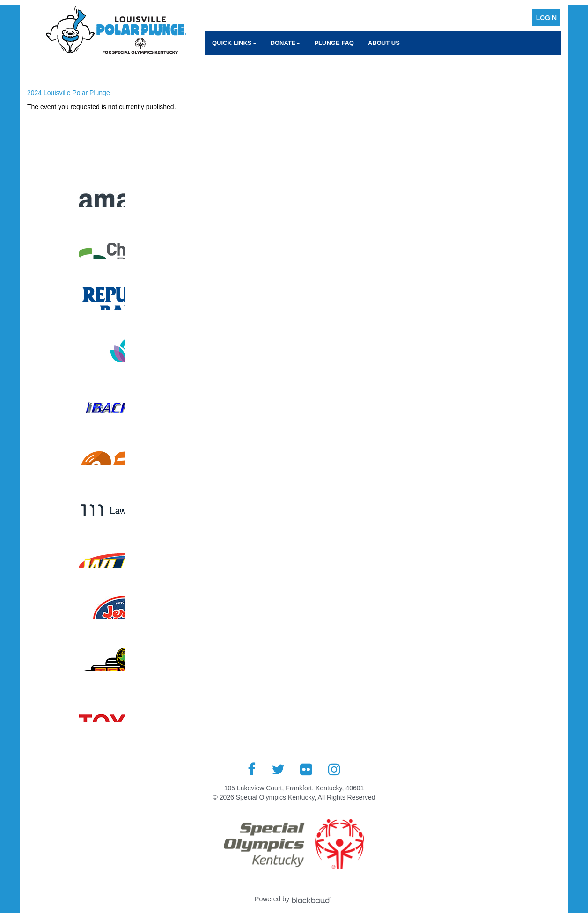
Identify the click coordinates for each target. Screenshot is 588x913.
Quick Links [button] (234, 43)
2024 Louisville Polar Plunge (69, 93)
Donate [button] (286, 43)
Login (546, 18)
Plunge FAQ (334, 43)
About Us (384, 43)
